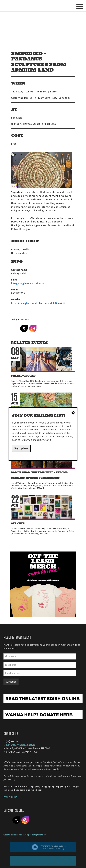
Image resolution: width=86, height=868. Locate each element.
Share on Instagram (33, 328)
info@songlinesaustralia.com (28, 283)
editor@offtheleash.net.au (21, 745)
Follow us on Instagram (25, 820)
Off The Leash (17, 6)
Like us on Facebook (7, 820)
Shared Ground (23, 376)
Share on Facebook (15, 328)
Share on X (24, 328)
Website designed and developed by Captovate (25, 835)
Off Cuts (18, 523)
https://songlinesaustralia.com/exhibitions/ (38, 303)
